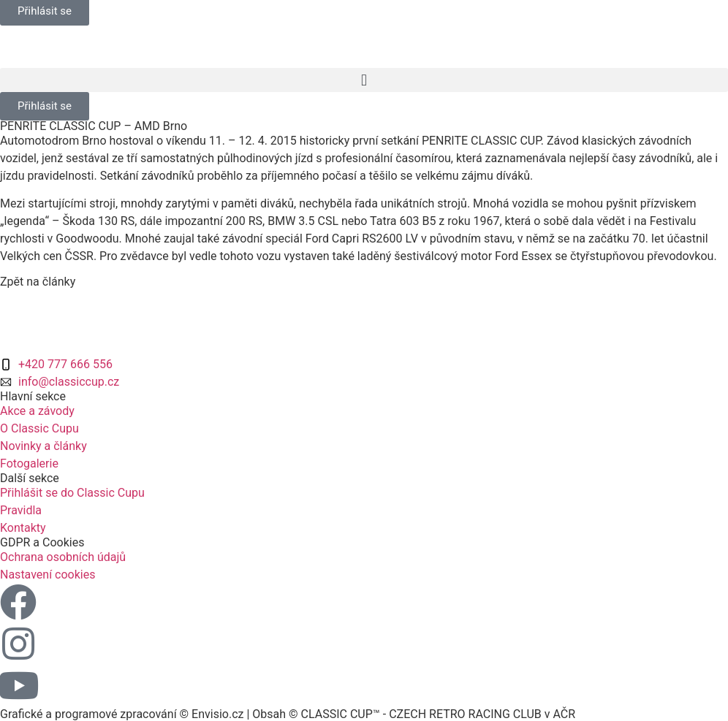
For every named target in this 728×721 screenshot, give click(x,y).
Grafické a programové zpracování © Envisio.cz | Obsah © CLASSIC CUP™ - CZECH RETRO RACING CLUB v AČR (288, 714)
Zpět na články (38, 282)
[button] (364, 80)
